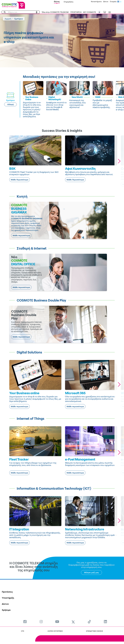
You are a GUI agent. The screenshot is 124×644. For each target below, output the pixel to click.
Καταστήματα (96, 1)
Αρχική (8, 19)
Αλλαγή (11, 104)
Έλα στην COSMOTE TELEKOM (55, 12)
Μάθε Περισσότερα (20, 180)
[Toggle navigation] (109, 12)
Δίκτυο (106, 1)
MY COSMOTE (90, 12)
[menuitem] (25, 622)
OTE (23, 631)
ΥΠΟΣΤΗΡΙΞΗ (76, 12)
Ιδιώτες (57, 2)
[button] (99, 12)
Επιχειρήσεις (69, 2)
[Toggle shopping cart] (106, 12)
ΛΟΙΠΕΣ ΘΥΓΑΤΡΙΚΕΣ (55, 631)
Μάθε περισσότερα (21, 235)
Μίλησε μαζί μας (92, 572)
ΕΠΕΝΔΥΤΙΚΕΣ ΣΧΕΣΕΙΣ (95, 631)
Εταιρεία (113, 1)
